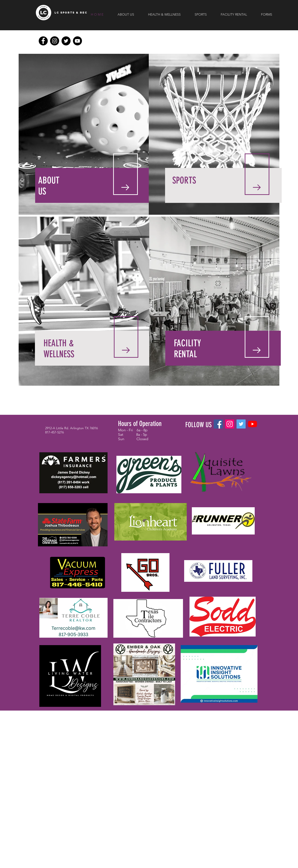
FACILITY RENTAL (187, 349)
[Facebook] (43, 41)
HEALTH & (59, 343)
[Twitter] (66, 41)
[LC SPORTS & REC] (71, 13)
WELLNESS (59, 354)
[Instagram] (55, 41)
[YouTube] (77, 41)
